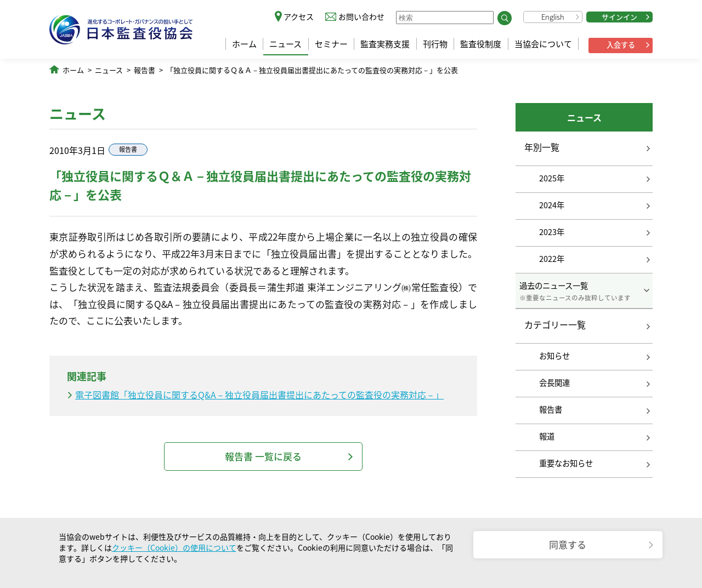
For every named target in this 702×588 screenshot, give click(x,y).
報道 (547, 436)
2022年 (552, 259)
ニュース (285, 44)
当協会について (543, 44)
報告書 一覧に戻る (263, 456)
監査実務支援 (385, 44)
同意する (568, 544)
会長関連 (554, 383)
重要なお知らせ (566, 463)
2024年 (552, 205)
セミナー (331, 44)
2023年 (552, 232)
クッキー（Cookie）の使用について (174, 547)
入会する (621, 45)
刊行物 (435, 44)
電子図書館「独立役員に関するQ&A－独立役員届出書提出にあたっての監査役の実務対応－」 (259, 395)
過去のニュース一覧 (584, 291)
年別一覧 (542, 147)
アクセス (299, 16)
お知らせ (554, 356)
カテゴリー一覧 (555, 325)
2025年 (552, 178)
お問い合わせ (361, 16)
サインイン (619, 17)
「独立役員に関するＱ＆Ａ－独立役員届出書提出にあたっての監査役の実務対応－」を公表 (312, 70)
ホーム (244, 44)
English (553, 17)
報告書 (145, 70)
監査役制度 (481, 44)
